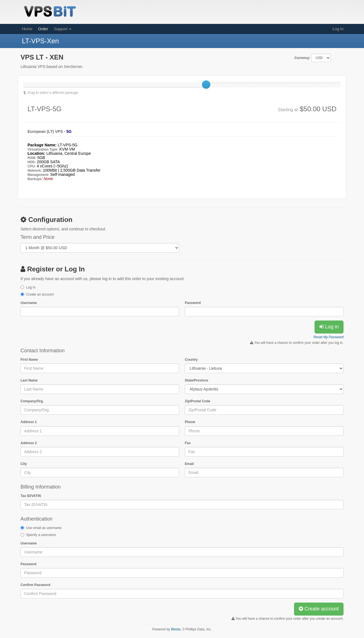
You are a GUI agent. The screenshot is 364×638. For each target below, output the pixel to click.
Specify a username (41, 535)
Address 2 (29, 443)
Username (29, 303)
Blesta (176, 629)
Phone (190, 422)
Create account (319, 609)
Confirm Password (35, 585)
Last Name (29, 380)
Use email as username (44, 528)
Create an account (40, 294)
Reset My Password (328, 337)
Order (43, 29)
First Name (29, 360)
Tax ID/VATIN (31, 496)
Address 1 (29, 422)
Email (189, 464)
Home (27, 29)
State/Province (196, 380)
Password (193, 303)
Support (62, 29)
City (24, 464)
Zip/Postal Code (198, 401)
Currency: (302, 58)
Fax (188, 443)
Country (191, 360)
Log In (338, 29)
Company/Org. (32, 401)
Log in (329, 327)
